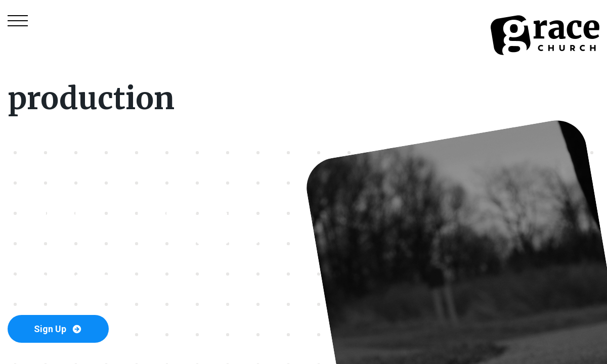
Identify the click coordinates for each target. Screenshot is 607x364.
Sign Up (58, 329)
